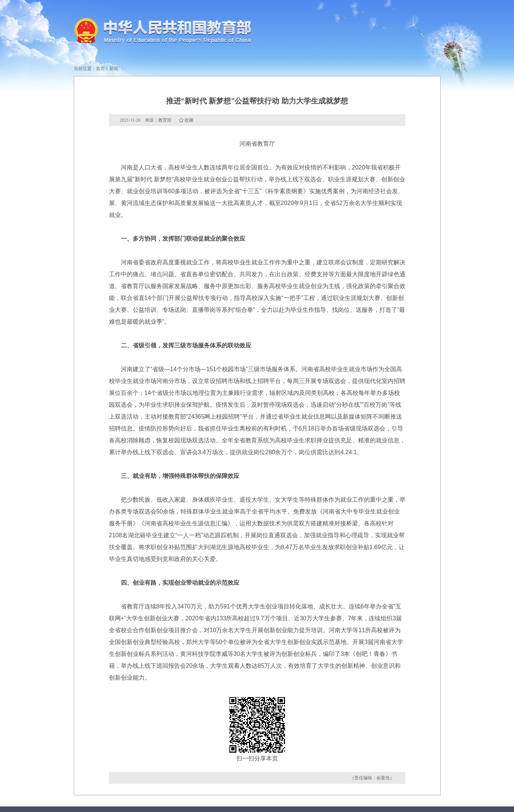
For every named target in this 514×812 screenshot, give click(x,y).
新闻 (114, 69)
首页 (100, 69)
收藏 (189, 120)
